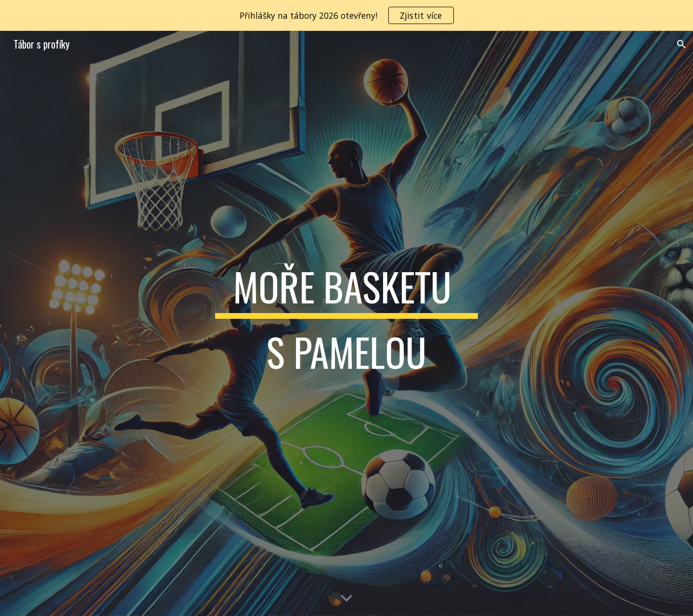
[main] (346, 324)
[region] (346, 15)
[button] (681, 44)
